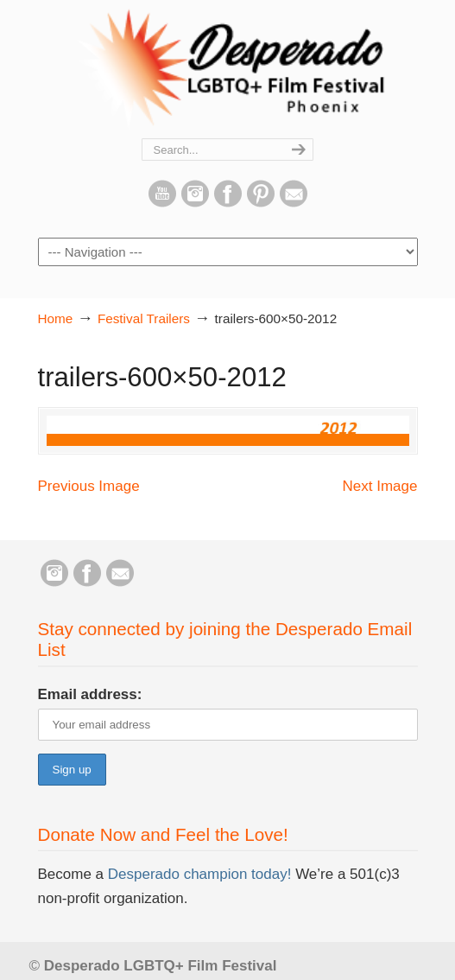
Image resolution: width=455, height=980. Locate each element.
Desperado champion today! (197, 874)
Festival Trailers (144, 318)
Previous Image (89, 486)
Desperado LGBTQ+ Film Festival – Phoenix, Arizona (228, 70)
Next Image (380, 486)
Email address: (90, 694)
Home (56, 318)
